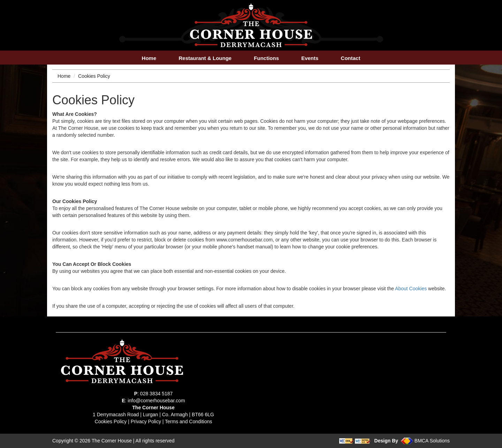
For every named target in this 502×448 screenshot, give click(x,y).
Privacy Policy (146, 421)
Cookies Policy (111, 421)
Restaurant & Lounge (205, 58)
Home (149, 58)
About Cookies (411, 289)
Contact (351, 58)
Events (310, 58)
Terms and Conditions (188, 421)
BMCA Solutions (432, 441)
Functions (266, 58)
